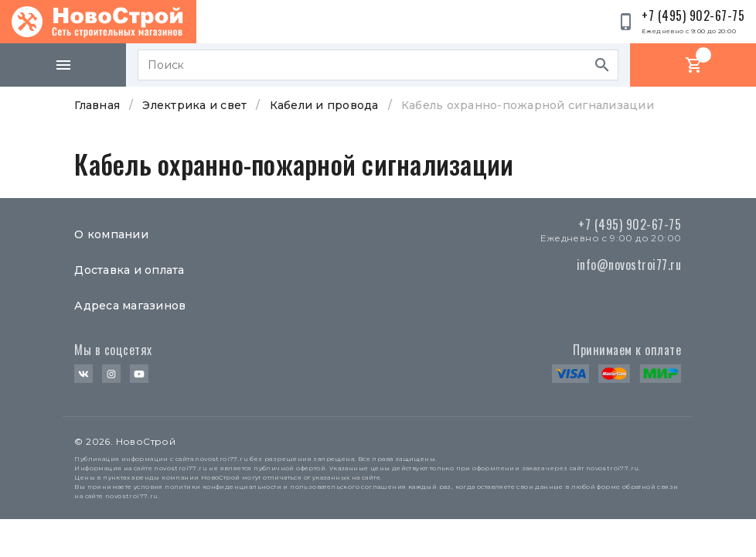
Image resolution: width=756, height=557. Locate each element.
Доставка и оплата (129, 270)
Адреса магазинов (130, 306)
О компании (111, 234)
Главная (97, 105)
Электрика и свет (194, 105)
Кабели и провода (324, 105)
